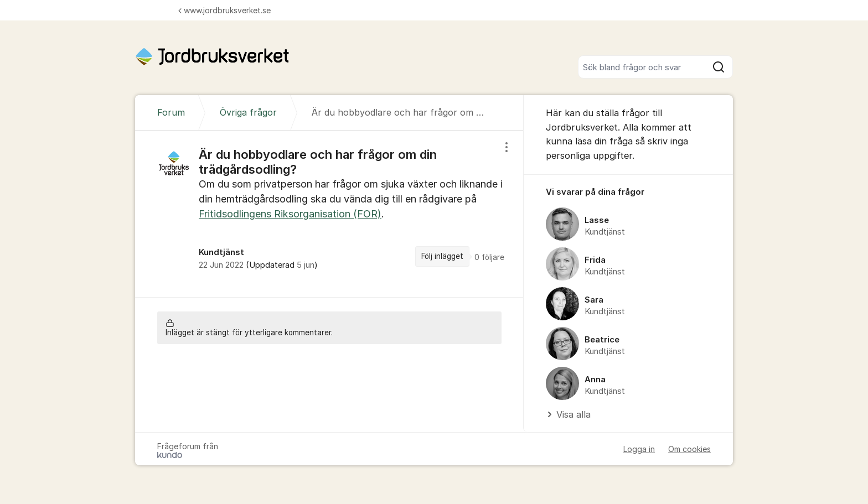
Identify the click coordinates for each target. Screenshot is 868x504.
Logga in (639, 449)
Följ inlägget (442, 256)
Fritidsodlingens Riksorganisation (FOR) (290, 214)
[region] (329, 214)
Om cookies (689, 449)
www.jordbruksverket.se (224, 10)
